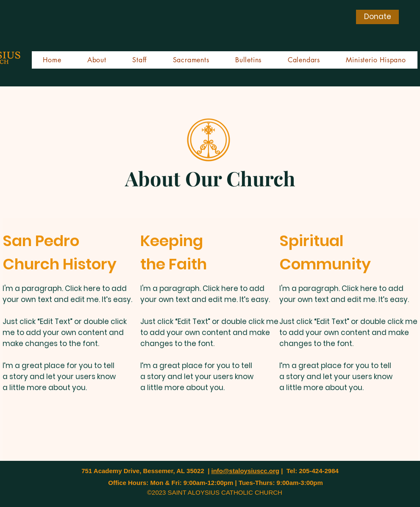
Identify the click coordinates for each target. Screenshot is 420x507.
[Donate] (377, 17)
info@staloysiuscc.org (246, 471)
